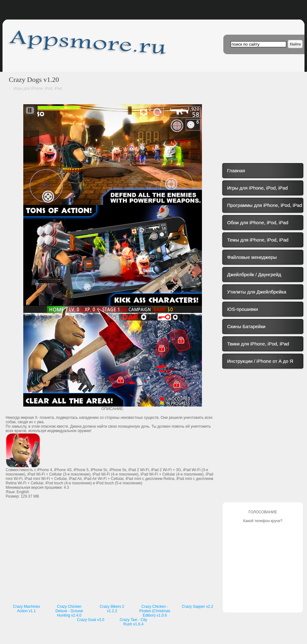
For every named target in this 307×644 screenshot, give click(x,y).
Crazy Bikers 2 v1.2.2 (112, 609)
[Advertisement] (113, 556)
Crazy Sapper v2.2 (197, 607)
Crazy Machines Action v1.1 (26, 609)
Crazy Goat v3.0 (91, 620)
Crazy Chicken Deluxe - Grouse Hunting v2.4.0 (69, 611)
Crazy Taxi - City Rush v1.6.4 (133, 622)
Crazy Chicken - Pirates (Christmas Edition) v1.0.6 (155, 611)
